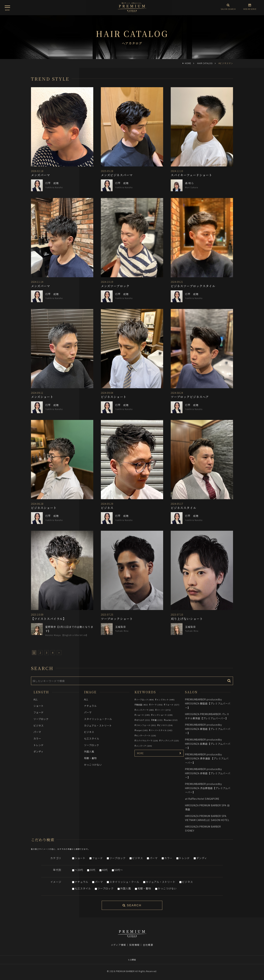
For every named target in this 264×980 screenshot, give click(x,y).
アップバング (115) (170, 741)
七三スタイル (92, 738)
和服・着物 (90, 758)
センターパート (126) (146, 735)
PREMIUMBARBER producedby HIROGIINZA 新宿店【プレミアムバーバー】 (208, 729)
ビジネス (39, 725)
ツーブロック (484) (145, 700)
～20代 (79, 870)
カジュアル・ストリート (98, 725)
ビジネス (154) (166, 725)
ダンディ (38, 751)
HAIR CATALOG (205, 63)
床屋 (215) (158, 720)
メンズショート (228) (163, 715)
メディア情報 (118, 945)
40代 (105, 870)
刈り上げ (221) (143, 720)
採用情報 (134, 945)
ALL (36, 699)
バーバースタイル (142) (161, 730)
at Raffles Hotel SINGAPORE (202, 799)
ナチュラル (90, 706)
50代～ (119, 870)
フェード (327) (172, 705)
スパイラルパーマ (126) (147, 741)
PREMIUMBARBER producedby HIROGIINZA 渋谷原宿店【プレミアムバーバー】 (208, 788)
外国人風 (89, 751)
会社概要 (148, 945)
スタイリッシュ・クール (98, 719)
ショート (39, 706)
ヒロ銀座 (132, 960)
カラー (37, 738)
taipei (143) (142, 730)
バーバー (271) (164, 710)
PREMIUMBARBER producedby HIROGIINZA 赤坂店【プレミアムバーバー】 (208, 773)
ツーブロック (41, 719)
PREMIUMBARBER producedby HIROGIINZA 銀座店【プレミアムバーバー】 (208, 703)
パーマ (37, 732)
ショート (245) (143, 715)
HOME (188, 63)
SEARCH (132, 905)
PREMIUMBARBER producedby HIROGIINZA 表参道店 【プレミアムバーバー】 (207, 758)
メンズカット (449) (166, 700)
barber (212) (171, 720)
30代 (93, 870)
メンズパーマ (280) (145, 710)
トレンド (39, 745)
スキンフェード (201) (146, 725)
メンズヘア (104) (144, 746)
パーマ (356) (157, 705)
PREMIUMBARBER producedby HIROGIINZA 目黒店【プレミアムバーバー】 (208, 744)
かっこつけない (93, 765)
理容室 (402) (142, 705)
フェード (39, 712)
